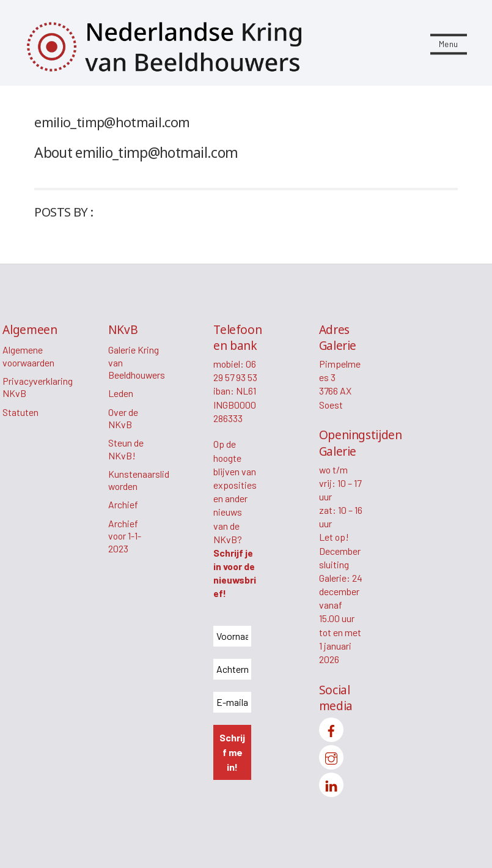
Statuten (20, 412)
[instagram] (331, 756)
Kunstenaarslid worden (139, 480)
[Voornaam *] (232, 636)
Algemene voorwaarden (28, 356)
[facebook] (331, 728)
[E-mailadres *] (232, 702)
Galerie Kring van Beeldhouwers (137, 362)
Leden (121, 393)
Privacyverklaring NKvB (38, 387)
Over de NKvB (123, 418)
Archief (123, 504)
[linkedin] (331, 783)
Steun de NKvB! (126, 449)
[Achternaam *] (232, 669)
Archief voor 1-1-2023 (125, 536)
